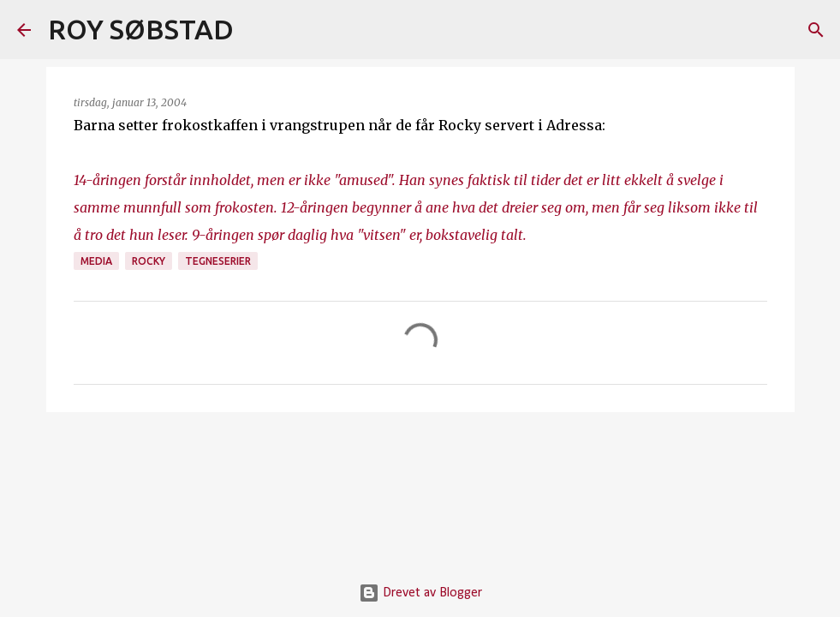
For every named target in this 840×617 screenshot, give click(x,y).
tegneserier (218, 261)
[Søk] (258, 30)
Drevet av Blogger (420, 593)
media (96, 261)
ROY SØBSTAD (141, 29)
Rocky (149, 261)
